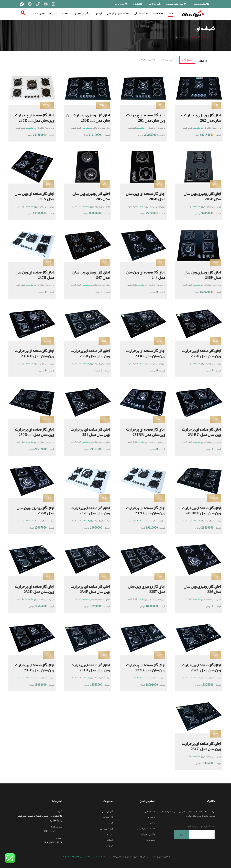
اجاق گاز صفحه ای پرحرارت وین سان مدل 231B (30, 667)
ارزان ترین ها (168, 59)
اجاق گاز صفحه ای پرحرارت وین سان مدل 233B (86, 353)
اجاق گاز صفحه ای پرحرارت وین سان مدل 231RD (30, 353)
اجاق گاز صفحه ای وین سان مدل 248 (142, 275)
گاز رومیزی (108, 817)
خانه (171, 14)
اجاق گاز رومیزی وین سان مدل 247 (87, 275)
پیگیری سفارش (82, 14)
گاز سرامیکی (107, 811)
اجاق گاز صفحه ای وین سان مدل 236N (30, 196)
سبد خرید (121, 4)
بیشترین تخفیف (148, 59)
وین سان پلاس (107, 828)
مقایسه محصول (200, 4)
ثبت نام (138, 4)
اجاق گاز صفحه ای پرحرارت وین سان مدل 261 (145, 118)
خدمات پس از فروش (118, 14)
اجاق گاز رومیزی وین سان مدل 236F (199, 275)
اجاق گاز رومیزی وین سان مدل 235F (143, 589)
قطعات (110, 840)
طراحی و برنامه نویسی (90, 856)
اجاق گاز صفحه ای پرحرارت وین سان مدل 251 (86, 432)
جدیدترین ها (187, 59)
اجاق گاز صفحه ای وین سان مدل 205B (142, 196)
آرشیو (99, 14)
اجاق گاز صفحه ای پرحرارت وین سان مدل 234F (86, 589)
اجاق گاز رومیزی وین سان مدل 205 (87, 196)
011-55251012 (53, 831)
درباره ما (52, 14)
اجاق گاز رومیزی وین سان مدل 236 (199, 589)
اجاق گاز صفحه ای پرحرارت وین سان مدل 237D (142, 510)
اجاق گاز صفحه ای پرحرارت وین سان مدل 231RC (197, 432)
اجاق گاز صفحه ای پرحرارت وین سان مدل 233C (142, 353)
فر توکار (109, 845)
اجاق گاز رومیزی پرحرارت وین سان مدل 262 (202, 118)
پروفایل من (154, 4)
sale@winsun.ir (53, 842)
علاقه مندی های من (176, 4)
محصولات (158, 14)
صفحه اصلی (206, 37)
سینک (110, 834)
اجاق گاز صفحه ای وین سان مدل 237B (30, 275)
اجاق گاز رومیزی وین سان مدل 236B (32, 510)
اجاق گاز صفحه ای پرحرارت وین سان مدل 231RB (142, 432)
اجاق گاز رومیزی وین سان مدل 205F (199, 196)
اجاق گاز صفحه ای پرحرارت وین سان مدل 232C (197, 667)
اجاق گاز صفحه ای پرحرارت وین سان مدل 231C (197, 746)
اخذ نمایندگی (141, 14)
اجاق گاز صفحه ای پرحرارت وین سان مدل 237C (86, 510)
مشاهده (196, 128)
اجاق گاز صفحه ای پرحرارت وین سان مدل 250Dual (30, 432)
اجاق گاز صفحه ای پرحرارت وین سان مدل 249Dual (197, 510)
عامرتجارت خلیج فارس (69, 856)
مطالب (65, 14)
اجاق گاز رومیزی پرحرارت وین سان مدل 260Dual (91, 118)
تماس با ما (40, 14)
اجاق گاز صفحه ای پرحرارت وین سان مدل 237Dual (34, 118)
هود (111, 822)
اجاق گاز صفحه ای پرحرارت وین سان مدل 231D (86, 667)
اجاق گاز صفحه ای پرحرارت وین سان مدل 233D (197, 353)
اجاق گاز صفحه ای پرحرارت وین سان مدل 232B (142, 667)
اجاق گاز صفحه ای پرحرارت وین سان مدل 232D (30, 589)
